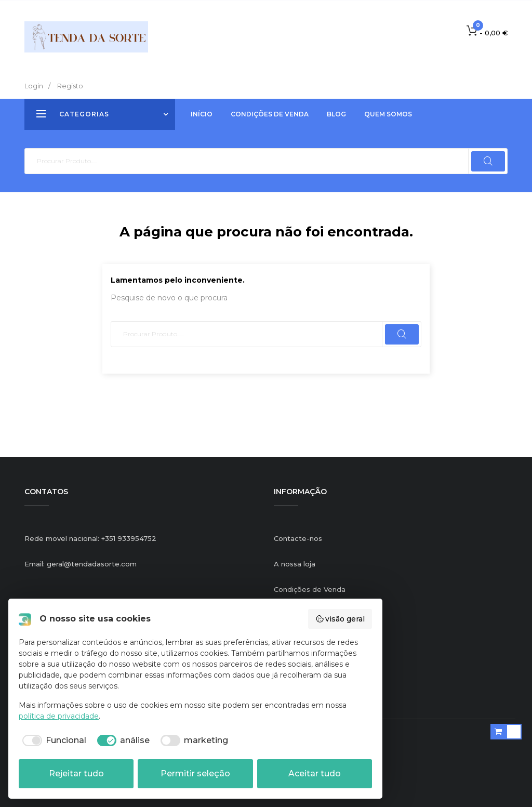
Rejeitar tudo (76, 773)
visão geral (340, 619)
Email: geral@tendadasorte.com (81, 564)
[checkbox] (52, 740)
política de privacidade (59, 716)
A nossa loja (295, 564)
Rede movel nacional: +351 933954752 (90, 538)
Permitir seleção (195, 773)
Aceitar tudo (315, 773)
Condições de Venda (310, 589)
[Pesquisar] (266, 161)
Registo (70, 86)
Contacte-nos (298, 538)
